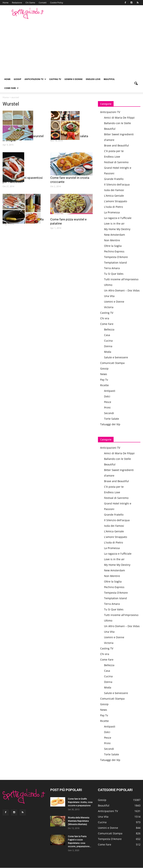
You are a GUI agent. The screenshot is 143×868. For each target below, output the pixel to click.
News (104, 374)
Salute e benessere (116, 357)
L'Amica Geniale (114, 196)
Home (5, 3)
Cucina (108, 341)
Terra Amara (112, 268)
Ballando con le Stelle (117, 123)
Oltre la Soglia (113, 246)
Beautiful (109, 79)
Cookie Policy (57, 3)
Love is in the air (114, 224)
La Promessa (112, 212)
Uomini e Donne (73, 79)
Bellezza (109, 329)
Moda (108, 352)
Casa (107, 335)
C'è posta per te (114, 151)
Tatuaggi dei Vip (110, 424)
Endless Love (93, 79)
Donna (108, 346)
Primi (107, 408)
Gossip (18, 79)
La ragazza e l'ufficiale (118, 218)
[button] (136, 84)
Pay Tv (104, 380)
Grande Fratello (114, 179)
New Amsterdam (115, 235)
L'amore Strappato (116, 201)
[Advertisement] (71, 47)
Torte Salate (112, 419)
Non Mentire (112, 240)
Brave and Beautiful (116, 145)
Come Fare (11, 88)
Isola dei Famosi (114, 190)
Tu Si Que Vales (114, 274)
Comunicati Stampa (112, 363)
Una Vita (109, 296)
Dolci (107, 396)
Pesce (108, 402)
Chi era (105, 318)
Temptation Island (115, 263)
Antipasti (110, 391)
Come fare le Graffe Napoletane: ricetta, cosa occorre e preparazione (80, 802)
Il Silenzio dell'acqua (117, 184)
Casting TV (55, 79)
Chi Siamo (30, 3)
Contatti (43, 3)
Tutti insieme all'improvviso (121, 279)
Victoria (109, 307)
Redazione (17, 3)
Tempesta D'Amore (116, 257)
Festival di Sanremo (116, 162)
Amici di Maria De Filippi (119, 118)
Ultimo (108, 285)
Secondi (109, 413)
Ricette (104, 385)
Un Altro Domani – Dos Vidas (122, 290)
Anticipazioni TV (35, 79)
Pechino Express (114, 251)
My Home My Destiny (117, 229)
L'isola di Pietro (113, 207)
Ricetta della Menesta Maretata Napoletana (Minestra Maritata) (79, 821)
